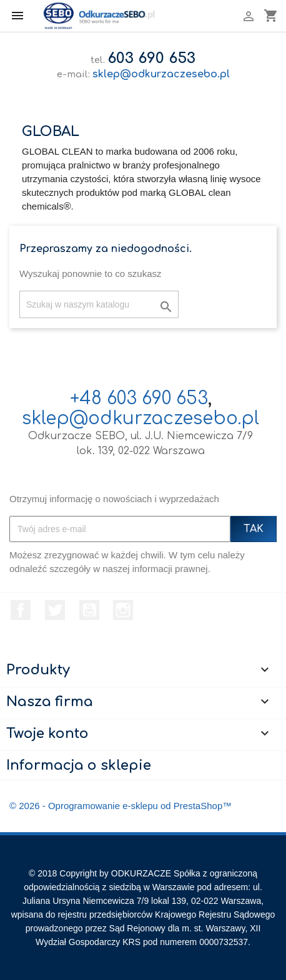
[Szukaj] (99, 304)
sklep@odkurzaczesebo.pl (161, 74)
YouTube (89, 610)
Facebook (21, 610)
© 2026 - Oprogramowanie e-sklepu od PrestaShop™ (121, 806)
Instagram (123, 610)
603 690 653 (151, 58)
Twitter (55, 610)
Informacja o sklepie (79, 765)
